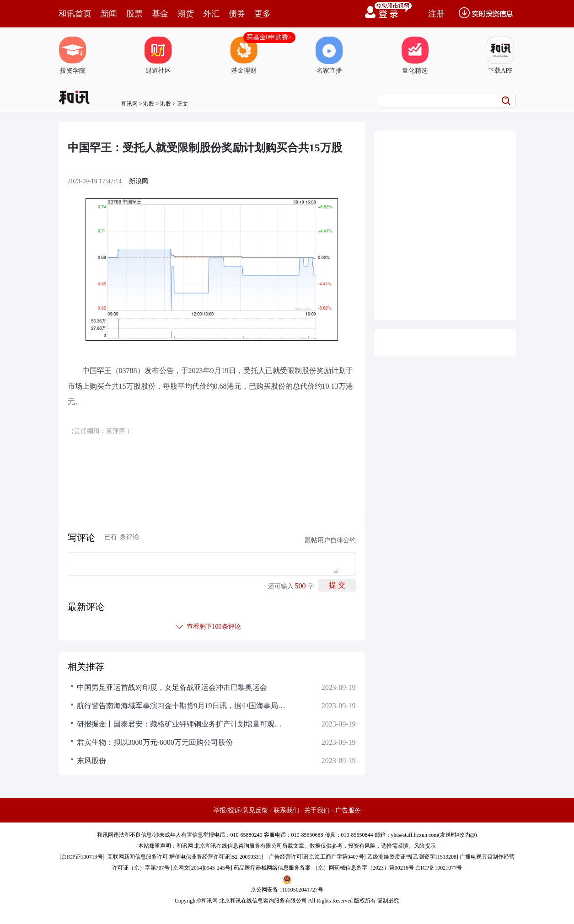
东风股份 (91, 761)
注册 (436, 14)
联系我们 (286, 810)
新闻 (109, 14)
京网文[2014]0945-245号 (202, 868)
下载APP (500, 55)
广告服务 (348, 810)
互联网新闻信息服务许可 (138, 857)
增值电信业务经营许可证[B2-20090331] (216, 857)
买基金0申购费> (269, 37)
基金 (160, 14)
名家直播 (329, 55)
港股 (149, 104)
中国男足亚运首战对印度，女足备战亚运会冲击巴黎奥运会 (172, 687)
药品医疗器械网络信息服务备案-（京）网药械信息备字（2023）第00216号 (324, 868)
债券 (237, 14)
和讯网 (129, 104)
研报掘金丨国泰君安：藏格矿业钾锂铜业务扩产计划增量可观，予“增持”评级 (182, 724)
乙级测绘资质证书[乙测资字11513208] (413, 857)
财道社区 (158, 55)
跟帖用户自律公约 (330, 540)
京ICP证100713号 (82, 857)
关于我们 (317, 810)
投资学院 (73, 55)
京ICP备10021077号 (439, 868)
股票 (134, 14)
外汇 (211, 14)
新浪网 (139, 181)
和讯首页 (75, 14)
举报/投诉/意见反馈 (241, 810)
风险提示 (425, 846)
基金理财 (244, 55)
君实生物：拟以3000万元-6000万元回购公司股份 (155, 742)
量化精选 (415, 55)
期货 (186, 14)
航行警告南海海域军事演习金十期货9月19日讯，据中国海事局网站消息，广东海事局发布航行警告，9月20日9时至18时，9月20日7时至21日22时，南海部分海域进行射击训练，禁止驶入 (182, 706)
